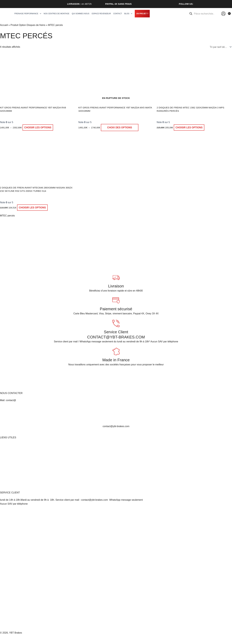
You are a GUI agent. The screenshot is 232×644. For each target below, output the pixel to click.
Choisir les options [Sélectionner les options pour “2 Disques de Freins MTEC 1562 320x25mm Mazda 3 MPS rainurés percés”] (189, 128)
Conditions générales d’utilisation (18, 461)
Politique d (6, 469)
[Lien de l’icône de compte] (223, 14)
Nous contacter (8, 473)
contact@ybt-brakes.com (116, 426)
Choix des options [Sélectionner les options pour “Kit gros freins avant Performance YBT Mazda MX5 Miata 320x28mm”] (120, 128)
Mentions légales (9, 445)
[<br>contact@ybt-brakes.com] (116, 414)
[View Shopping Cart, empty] (228, 14)
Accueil (4, 25)
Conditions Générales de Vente (17, 453)
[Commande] (220, 47)
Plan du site (6, 477)
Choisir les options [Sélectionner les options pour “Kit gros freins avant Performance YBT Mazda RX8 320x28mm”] (38, 128)
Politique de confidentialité (14, 465)
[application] (40, 14)
